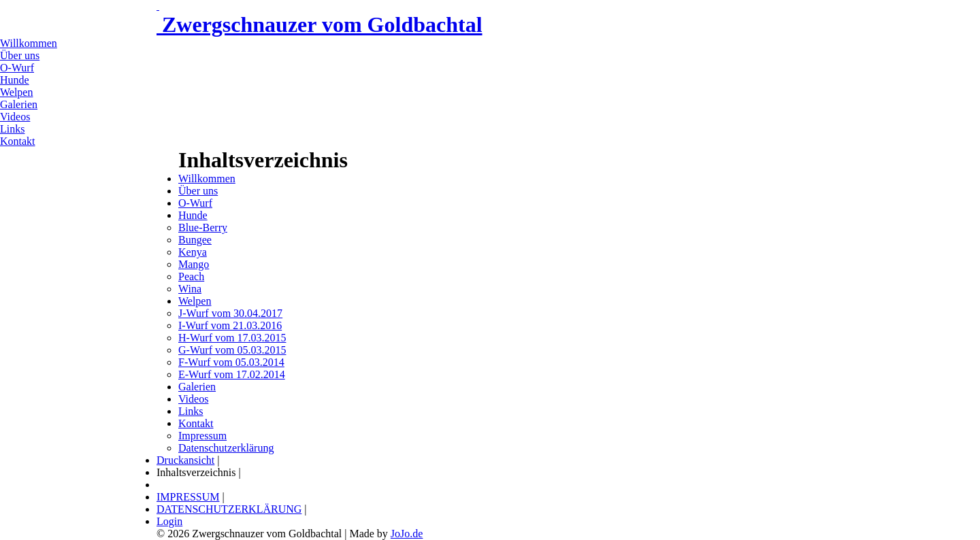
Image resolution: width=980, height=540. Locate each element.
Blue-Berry (203, 227)
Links (12, 129)
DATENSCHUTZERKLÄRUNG (229, 509)
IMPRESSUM (188, 497)
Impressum (202, 436)
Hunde (15, 80)
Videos (15, 117)
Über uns (20, 55)
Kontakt (18, 141)
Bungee (195, 240)
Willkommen (29, 43)
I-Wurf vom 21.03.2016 (230, 325)
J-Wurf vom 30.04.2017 (230, 313)
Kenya (193, 252)
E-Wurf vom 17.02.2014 (232, 374)
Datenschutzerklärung (226, 448)
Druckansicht (185, 460)
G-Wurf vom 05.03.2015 (232, 350)
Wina (190, 289)
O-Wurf (17, 68)
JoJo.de (407, 534)
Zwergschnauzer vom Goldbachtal (320, 24)
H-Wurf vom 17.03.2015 (232, 338)
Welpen (16, 92)
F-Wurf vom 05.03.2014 (231, 362)
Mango (194, 264)
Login (169, 521)
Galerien (19, 104)
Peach (191, 276)
